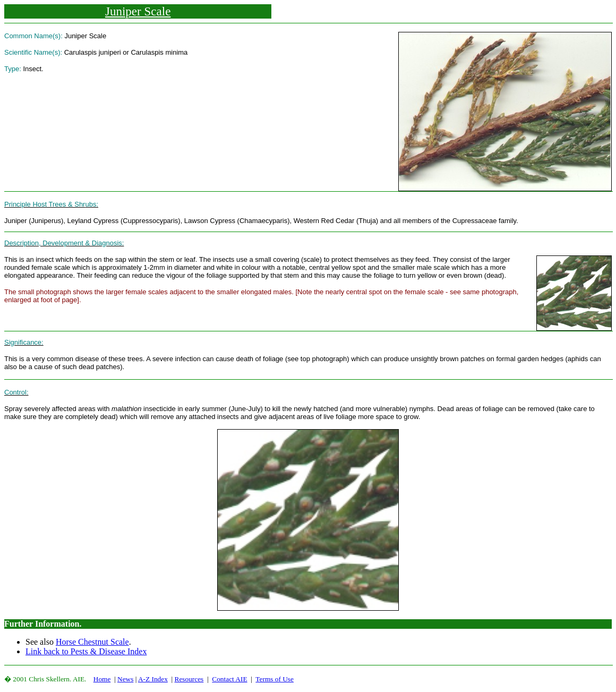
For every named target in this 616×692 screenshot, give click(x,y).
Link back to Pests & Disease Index (86, 651)
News (125, 679)
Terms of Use (275, 679)
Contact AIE (229, 679)
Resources (189, 679)
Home (102, 679)
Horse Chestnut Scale (92, 642)
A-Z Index (153, 679)
